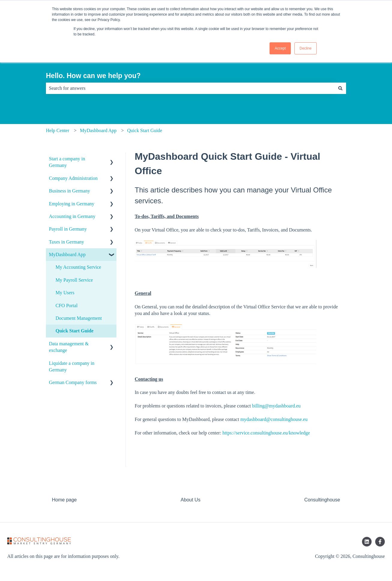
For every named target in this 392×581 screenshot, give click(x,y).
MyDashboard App (98, 130)
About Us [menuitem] (191, 500)
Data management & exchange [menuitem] (69, 347)
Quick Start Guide (145, 130)
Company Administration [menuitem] (73, 178)
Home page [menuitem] (64, 500)
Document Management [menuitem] (79, 318)
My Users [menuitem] (65, 293)
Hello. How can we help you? (93, 76)
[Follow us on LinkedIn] (367, 542)
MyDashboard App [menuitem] (67, 254)
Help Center (58, 130)
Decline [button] (306, 48)
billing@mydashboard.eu (276, 406)
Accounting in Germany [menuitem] (72, 216)
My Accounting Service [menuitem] (78, 267)
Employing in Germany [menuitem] (72, 204)
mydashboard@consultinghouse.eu (274, 419)
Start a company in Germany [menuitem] (67, 162)
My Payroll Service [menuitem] (74, 280)
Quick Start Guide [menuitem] (74, 331)
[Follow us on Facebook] (380, 542)
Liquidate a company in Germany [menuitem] (72, 366)
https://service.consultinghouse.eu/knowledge (266, 433)
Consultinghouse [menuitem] (322, 500)
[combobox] (190, 88)
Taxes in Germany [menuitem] (66, 242)
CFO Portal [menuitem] (66, 306)
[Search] (340, 88)
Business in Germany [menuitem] (69, 191)
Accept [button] (280, 48)
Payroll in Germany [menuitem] (68, 229)
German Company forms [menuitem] (73, 382)
